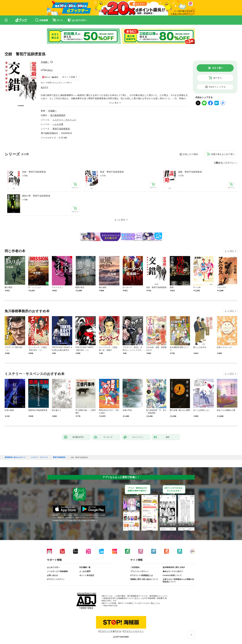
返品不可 (44, 87)
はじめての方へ (53, 567)
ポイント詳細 (69, 77)
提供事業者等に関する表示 (174, 567)
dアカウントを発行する (110, 631)
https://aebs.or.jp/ (110, 606)
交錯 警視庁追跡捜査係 (34, 172)
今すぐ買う (217, 68)
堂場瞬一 (45, 62)
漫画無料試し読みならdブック (15, 457)
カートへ (217, 78)
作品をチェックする (217, 87)
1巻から (219, 163)
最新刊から (231, 163)
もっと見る (229, 251)
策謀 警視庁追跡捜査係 (112, 172)
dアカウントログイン (56, 579)
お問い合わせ (52, 575)
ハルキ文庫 (58, 124)
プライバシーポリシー (140, 571)
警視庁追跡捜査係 (61, 129)
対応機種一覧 (85, 567)
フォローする (52, 62)
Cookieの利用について (172, 575)
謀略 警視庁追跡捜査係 (190, 172)
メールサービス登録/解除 (57, 571)
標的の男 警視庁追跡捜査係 (36, 196)
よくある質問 (85, 571)
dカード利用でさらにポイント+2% (55, 83)
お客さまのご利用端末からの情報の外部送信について (178, 580)
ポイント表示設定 (87, 575)
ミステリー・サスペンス (64, 120)
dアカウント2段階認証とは (142, 575)
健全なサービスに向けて (173, 571)
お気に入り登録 (190, 154)
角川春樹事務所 (58, 115)
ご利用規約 (135, 567)
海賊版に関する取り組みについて (144, 579)
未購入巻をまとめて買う (223, 154)
